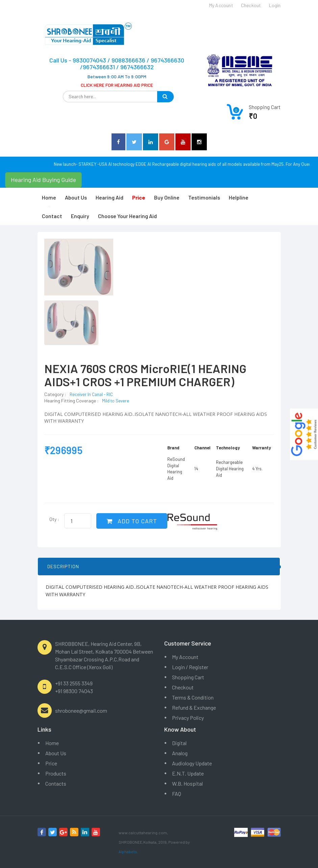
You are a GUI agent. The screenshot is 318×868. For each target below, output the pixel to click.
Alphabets (128, 851)
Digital (179, 743)
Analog (180, 753)
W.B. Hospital (187, 783)
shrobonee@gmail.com (81, 711)
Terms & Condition (193, 697)
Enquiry (80, 216)
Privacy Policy (188, 718)
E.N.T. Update (188, 773)
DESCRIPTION (63, 566)
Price (51, 763)
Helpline (239, 197)
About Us (76, 197)
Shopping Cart (188, 677)
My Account (185, 657)
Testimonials (204, 197)
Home (49, 197)
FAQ (177, 794)
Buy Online (167, 197)
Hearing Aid (109, 197)
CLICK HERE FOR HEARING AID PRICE (117, 85)
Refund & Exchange (194, 707)
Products (56, 773)
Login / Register (190, 667)
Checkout (183, 687)
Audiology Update (192, 763)
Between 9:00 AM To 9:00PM (117, 76)
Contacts (56, 783)
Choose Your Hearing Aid (127, 216)
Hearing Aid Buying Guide (43, 180)
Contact (52, 216)
